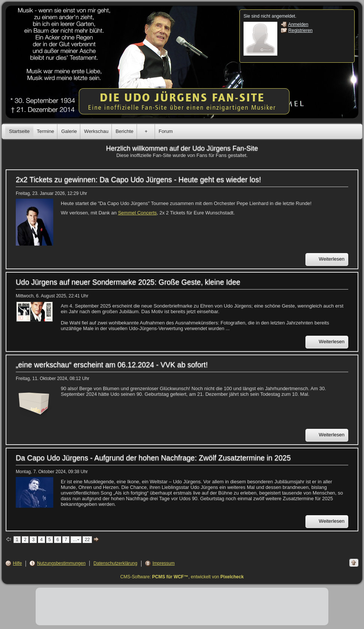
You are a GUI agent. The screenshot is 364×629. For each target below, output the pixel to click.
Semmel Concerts (137, 213)
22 (87, 540)
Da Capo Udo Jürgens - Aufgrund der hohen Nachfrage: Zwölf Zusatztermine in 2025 (153, 458)
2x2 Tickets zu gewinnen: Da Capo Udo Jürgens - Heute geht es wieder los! (138, 179)
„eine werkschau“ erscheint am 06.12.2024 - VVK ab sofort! (112, 365)
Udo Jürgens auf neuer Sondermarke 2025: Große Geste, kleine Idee (128, 282)
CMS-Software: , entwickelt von (182, 577)
